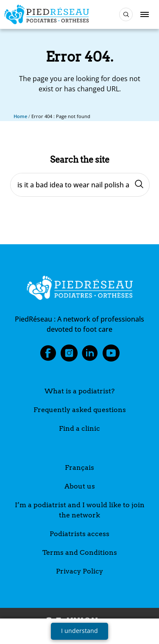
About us (80, 486)
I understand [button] (79, 631)
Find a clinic (79, 428)
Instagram (69, 356)
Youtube (111, 356)
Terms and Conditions (80, 552)
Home (20, 116)
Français (79, 467)
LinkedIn (90, 356)
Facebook (48, 356)
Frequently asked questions (80, 410)
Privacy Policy (79, 571)
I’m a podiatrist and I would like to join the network (80, 510)
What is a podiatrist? (79, 391)
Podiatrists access (79, 534)
